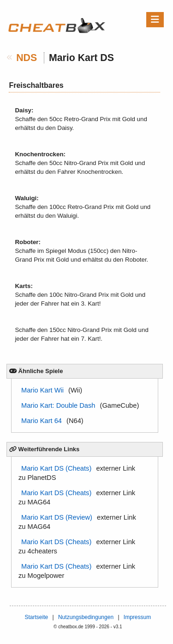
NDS (27, 58)
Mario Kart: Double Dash (58, 405)
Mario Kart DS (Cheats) (56, 468)
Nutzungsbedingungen (86, 617)
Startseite (36, 617)
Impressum (137, 617)
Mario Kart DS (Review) (57, 517)
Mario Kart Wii (42, 390)
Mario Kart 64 (42, 421)
